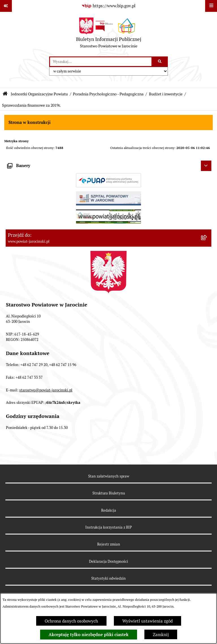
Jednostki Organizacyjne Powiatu (39, 94)
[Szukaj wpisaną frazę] (160, 62)
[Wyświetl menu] (211, 6)
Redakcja (109, 510)
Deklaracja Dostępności (108, 561)
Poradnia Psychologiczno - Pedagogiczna (108, 94)
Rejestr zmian (109, 544)
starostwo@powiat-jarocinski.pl (46, 390)
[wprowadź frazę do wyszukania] (101, 62)
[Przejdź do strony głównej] (109, 34)
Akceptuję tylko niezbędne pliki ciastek (89, 635)
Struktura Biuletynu (109, 493)
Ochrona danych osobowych (71, 621)
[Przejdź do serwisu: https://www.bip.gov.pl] (108, 6)
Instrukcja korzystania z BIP (109, 527)
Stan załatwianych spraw (109, 476)
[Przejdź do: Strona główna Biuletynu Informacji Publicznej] (5, 94)
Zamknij (161, 635)
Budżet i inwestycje (166, 94)
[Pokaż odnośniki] (6, 6)
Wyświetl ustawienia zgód (147, 621)
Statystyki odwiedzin (108, 578)
